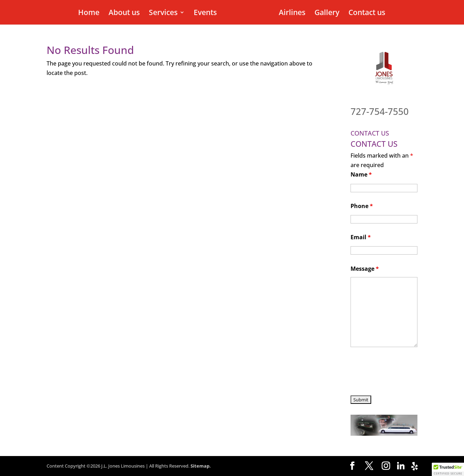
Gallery (326, 13)
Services (164, 13)
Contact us (366, 13)
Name (361, 174)
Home (90, 13)
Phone (362, 206)
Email (361, 237)
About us (125, 13)
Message (365, 269)
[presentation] (404, 372)
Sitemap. (201, 466)
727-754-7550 (380, 111)
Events (206, 13)
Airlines (291, 13)
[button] (448, 469)
